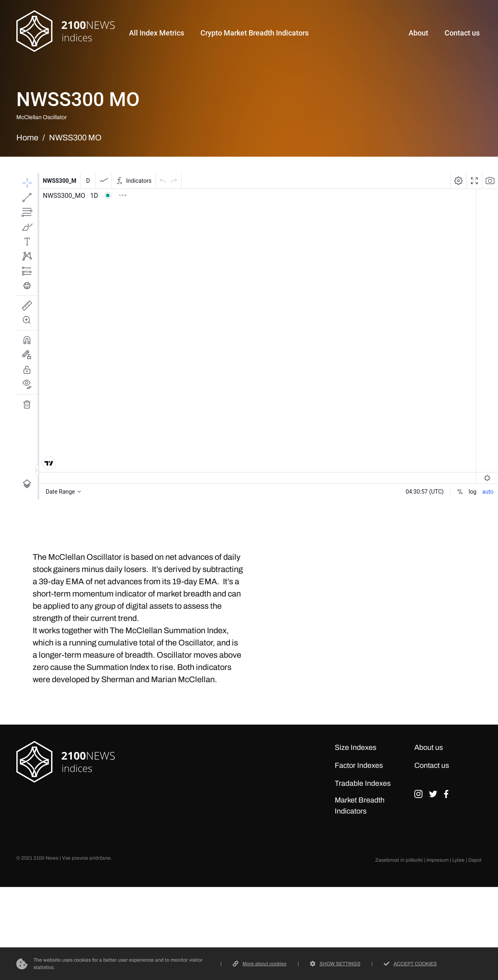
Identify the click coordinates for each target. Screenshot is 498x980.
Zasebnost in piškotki (399, 860)
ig (418, 797)
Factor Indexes (359, 765)
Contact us (432, 765)
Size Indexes (356, 747)
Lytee (458, 860)
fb (446, 797)
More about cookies (260, 964)
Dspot (475, 860)
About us (429, 747)
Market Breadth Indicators (360, 806)
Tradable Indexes (363, 783)
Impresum (438, 860)
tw (433, 797)
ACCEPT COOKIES (410, 964)
